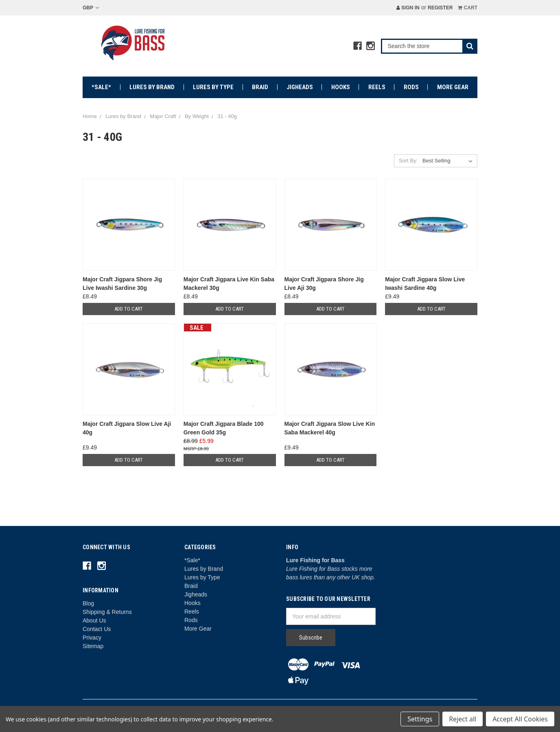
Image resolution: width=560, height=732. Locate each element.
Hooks (341, 87)
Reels (377, 87)
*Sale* (101, 87)
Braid (260, 87)
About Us (94, 620)
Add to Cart (129, 309)
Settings (420, 719)
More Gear (453, 87)
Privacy (92, 638)
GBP (91, 8)
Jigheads (300, 87)
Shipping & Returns (107, 612)
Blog (88, 603)
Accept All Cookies (520, 719)
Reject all (463, 719)
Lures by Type (213, 87)
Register (440, 8)
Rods (411, 87)
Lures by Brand (152, 87)
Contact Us (97, 629)
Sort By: (408, 161)
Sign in (408, 8)
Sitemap (93, 646)
